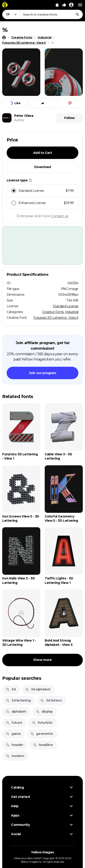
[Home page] (4, 38)
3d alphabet (38, 689)
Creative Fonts (53, 312)
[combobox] (51, 14)
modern (15, 756)
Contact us (60, 216)
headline (43, 745)
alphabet (16, 711)
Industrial (72, 312)
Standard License (66, 306)
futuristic (42, 723)
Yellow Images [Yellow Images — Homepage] (42, 852)
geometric (42, 734)
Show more (42, 660)
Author (19, 120)
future (14, 723)
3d (11, 689)
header (14, 745)
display (44, 711)
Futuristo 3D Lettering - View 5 (56, 318)
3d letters (51, 700)
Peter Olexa (24, 116)
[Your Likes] (64, 5)
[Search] (77, 14)
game (13, 734)
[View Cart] (57, 5)
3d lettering (18, 700)
